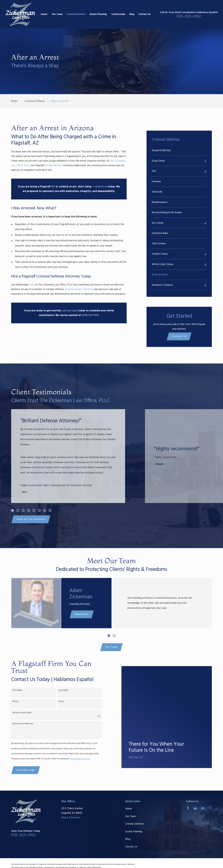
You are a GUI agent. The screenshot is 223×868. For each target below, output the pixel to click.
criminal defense (54, 165)
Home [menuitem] (44, 14)
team (32, 285)
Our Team (111, 647)
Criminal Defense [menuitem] (76, 14)
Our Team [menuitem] (57, 14)
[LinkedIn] (203, 808)
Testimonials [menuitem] (118, 14)
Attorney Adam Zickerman (79, 289)
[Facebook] (188, 808)
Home (129, 809)
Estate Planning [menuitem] (98, 14)
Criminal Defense (135, 824)
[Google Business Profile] (195, 808)
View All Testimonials (31, 519)
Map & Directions (71, 818)
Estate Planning (134, 832)
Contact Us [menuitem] (144, 14)
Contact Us (179, 336)
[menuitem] (179, 150)
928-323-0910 (189, 16)
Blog (128, 839)
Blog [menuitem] (132, 14)
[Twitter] (210, 808)
